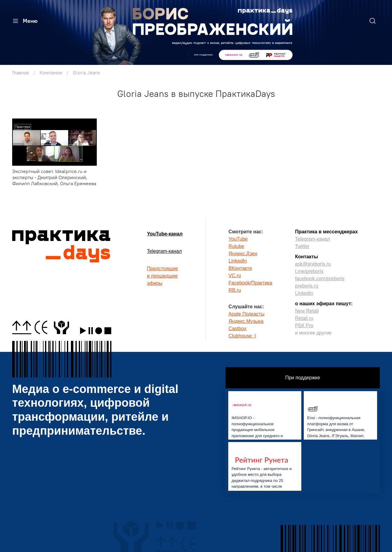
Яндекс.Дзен (243, 254)
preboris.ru (307, 286)
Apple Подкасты (247, 314)
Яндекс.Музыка (246, 321)
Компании (51, 73)
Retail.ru (304, 318)
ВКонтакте (240, 268)
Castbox (238, 329)
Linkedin (304, 293)
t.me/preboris (309, 271)
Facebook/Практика (250, 283)
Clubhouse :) (242, 336)
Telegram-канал (164, 251)
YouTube (238, 239)
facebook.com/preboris (320, 279)
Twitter (302, 246)
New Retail (307, 311)
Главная (21, 73)
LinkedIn (238, 261)
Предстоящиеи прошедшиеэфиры (163, 276)
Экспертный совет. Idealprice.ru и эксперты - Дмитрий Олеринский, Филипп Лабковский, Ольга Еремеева (54, 177)
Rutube (236, 246)
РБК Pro (304, 326)
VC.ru (235, 276)
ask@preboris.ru (313, 264)
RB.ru (235, 290)
